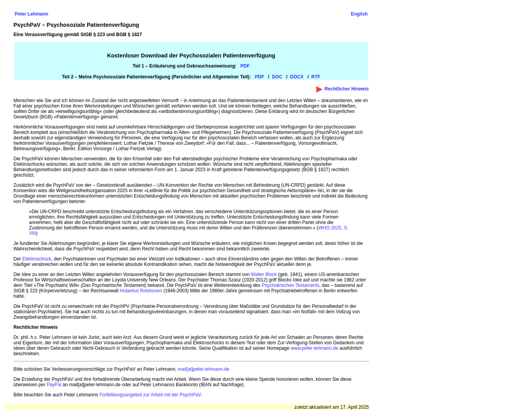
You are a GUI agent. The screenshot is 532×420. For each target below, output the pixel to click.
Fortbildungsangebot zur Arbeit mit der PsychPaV (150, 395)
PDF (260, 77)
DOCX (297, 77)
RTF (316, 77)
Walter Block (264, 274)
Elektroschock (37, 259)
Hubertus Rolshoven (141, 291)
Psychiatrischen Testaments (290, 285)
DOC (277, 77)
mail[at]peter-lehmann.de (204, 369)
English (359, 14)
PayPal (54, 385)
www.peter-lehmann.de (315, 348)
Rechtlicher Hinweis (347, 89)
